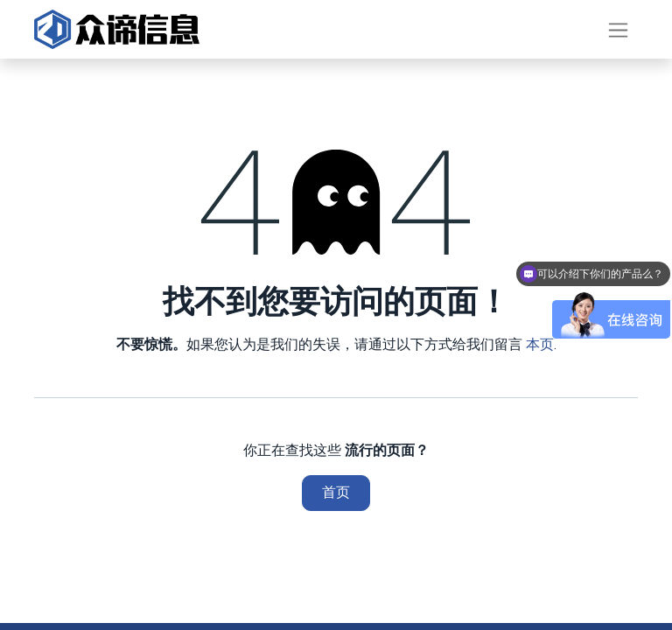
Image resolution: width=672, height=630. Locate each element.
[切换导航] (618, 29)
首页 (336, 492)
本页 (540, 344)
